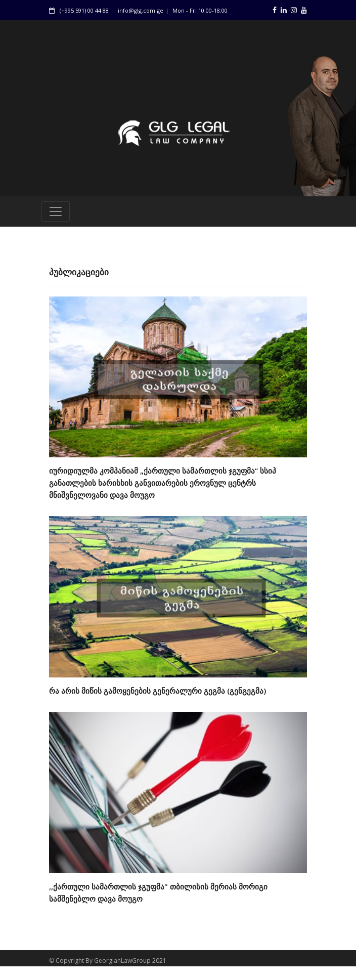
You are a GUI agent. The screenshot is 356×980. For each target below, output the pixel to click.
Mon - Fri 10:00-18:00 (200, 10)
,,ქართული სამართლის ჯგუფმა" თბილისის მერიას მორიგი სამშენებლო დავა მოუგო (158, 896)
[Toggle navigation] (56, 215)
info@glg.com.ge (141, 10)
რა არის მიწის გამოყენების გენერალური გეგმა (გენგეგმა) (158, 694)
